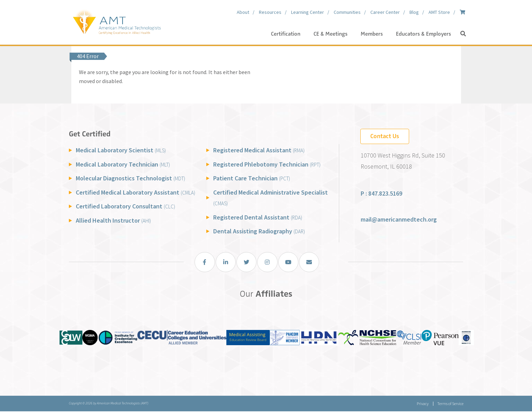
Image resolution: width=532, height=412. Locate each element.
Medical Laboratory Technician (123, 164)
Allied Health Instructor (113, 220)
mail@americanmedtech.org (399, 219)
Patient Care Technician (252, 178)
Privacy (422, 404)
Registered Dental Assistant (258, 217)
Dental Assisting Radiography (259, 231)
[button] (463, 34)
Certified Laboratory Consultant (125, 206)
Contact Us (385, 136)
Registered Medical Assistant (259, 150)
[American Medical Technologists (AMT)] (116, 21)
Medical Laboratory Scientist (121, 150)
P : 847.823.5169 (381, 193)
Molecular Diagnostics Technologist (130, 178)
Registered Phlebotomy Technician (267, 164)
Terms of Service (450, 404)
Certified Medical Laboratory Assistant (136, 192)
